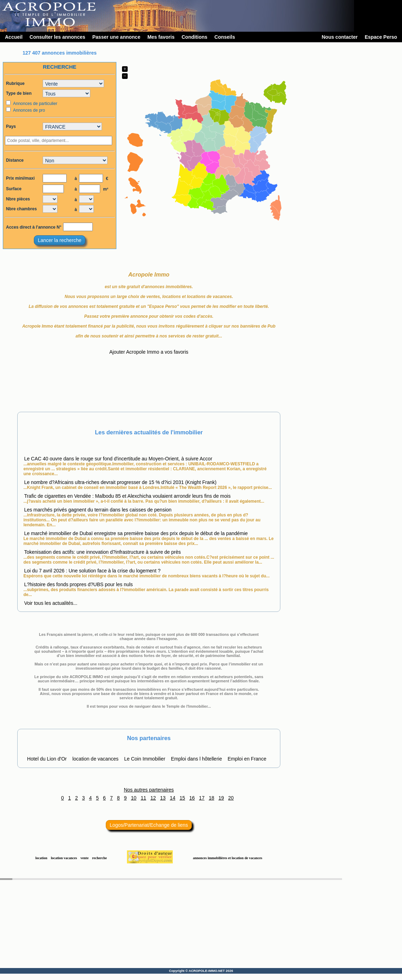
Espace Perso (381, 37)
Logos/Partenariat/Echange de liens (149, 825)
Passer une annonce (116, 37)
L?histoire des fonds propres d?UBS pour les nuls (78, 584)
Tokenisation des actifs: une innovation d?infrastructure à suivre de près (102, 552)
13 (163, 798)
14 (173, 798)
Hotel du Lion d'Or (47, 759)
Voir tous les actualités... (51, 603)
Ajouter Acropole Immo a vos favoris (149, 352)
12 (153, 798)
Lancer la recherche (60, 240)
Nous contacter (340, 37)
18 (212, 798)
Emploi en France (247, 759)
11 (144, 798)
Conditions (194, 37)
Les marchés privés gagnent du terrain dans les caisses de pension (98, 510)
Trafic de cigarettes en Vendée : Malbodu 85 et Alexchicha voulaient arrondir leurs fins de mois (127, 496)
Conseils (225, 37)
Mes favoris (161, 37)
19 (221, 798)
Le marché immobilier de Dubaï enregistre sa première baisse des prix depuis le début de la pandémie (136, 533)
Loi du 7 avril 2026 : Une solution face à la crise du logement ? (92, 571)
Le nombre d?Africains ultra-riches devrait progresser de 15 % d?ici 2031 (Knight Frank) (120, 482)
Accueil (14, 37)
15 (182, 798)
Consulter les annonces (57, 37)
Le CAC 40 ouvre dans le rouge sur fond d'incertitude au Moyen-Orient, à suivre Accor (118, 459)
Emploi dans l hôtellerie (197, 759)
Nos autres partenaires (149, 790)
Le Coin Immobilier (145, 759)
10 (134, 798)
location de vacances (95, 759)
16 (192, 798)
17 (202, 798)
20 (231, 798)
